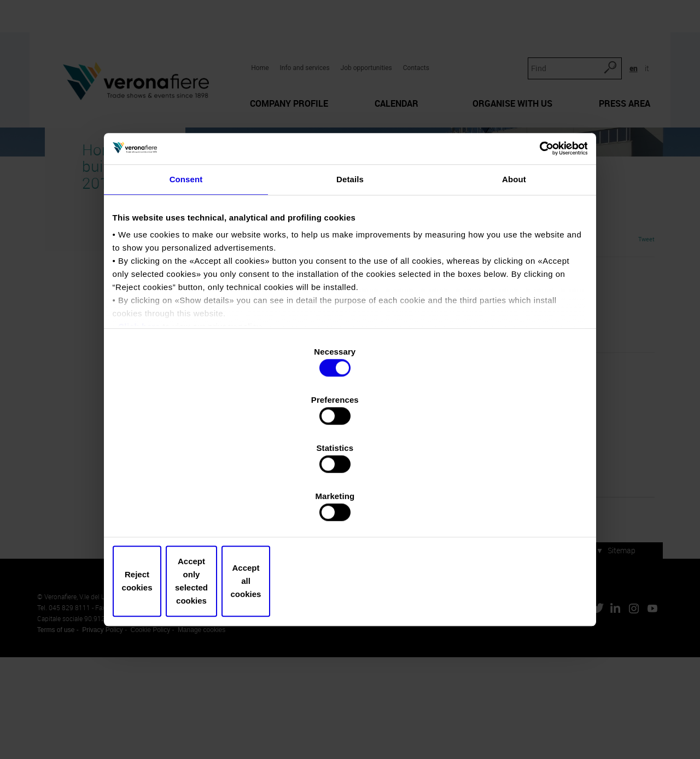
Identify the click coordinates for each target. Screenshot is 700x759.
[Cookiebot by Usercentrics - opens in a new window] (536, 242)
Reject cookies (193, 509)
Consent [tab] (186, 278)
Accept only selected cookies (350, 509)
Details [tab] (350, 278)
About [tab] (514, 278)
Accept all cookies (507, 509)
